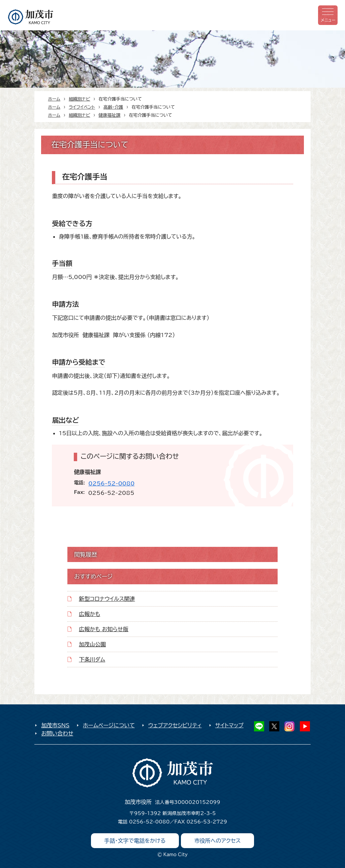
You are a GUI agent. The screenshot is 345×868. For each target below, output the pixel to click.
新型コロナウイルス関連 (107, 599)
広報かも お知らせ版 (103, 629)
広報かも (89, 614)
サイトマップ (229, 725)
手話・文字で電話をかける (135, 841)
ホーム (54, 99)
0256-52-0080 (111, 483)
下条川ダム (92, 660)
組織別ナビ (80, 99)
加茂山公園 (92, 644)
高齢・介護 (113, 107)
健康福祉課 (110, 115)
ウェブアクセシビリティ (175, 725)
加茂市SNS (55, 725)
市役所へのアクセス (218, 841)
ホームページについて (109, 725)
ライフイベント (82, 107)
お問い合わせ (57, 733)
